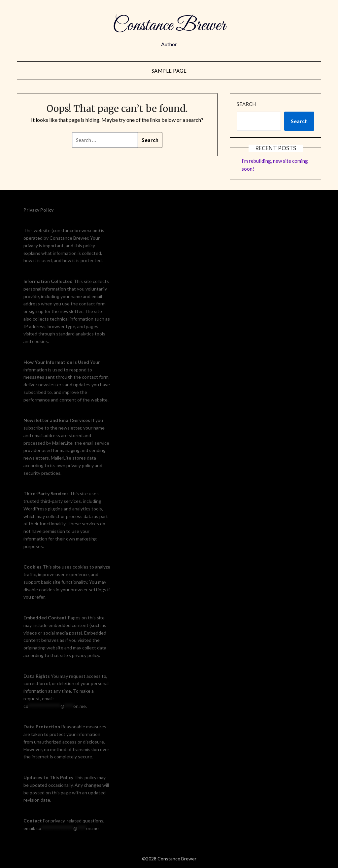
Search (246, 104)
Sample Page (169, 71)
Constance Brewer (169, 26)
